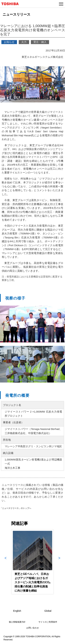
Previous (6, 562)
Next (59, 562)
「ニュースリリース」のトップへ (16, 508)
